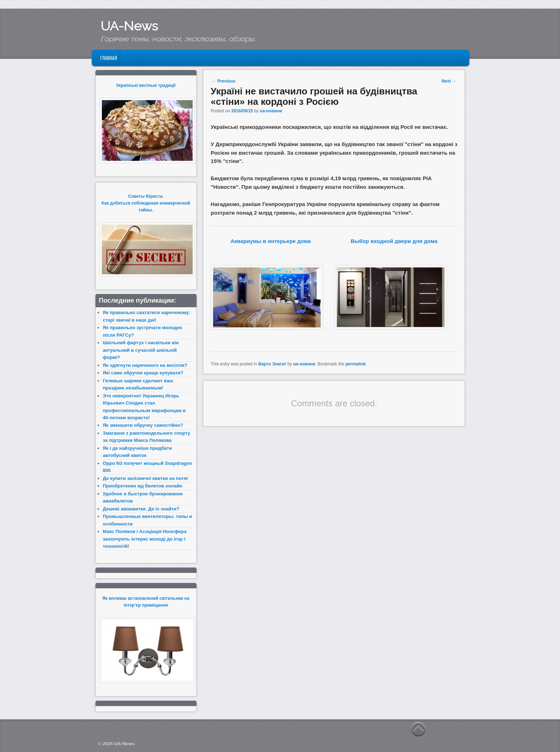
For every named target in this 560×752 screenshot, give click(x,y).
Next (449, 81)
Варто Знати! (272, 364)
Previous (223, 81)
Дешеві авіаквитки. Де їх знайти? (141, 509)
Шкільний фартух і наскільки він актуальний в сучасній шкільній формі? (141, 350)
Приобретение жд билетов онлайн (143, 486)
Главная (109, 58)
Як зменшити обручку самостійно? (143, 425)
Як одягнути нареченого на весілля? (145, 365)
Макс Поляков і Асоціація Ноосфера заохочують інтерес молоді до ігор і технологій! (145, 539)
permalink (356, 364)
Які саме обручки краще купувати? (143, 373)
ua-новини (271, 111)
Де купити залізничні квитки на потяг (146, 478)
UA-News (129, 26)
